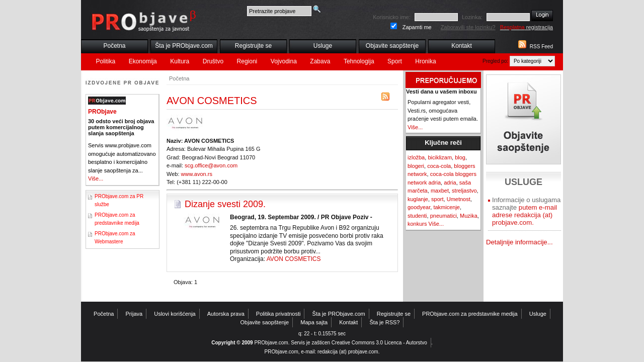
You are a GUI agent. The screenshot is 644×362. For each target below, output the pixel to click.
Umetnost (459, 199)
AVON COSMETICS (294, 259)
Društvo (213, 61)
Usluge (323, 46)
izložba (416, 157)
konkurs (417, 224)
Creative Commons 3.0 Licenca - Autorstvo (379, 343)
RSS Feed (541, 47)
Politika (106, 61)
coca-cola (439, 166)
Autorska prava (226, 314)
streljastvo (464, 191)
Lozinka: (472, 17)
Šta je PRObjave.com (184, 46)
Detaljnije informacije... (519, 242)
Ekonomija (143, 61)
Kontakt (462, 46)
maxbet (440, 191)
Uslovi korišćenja (175, 314)
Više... (96, 178)
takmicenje (447, 207)
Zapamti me (417, 27)
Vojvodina (284, 61)
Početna (114, 46)
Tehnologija (359, 61)
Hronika (425, 61)
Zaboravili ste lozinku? (468, 27)
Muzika (469, 216)
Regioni (247, 61)
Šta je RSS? (385, 322)
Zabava (320, 61)
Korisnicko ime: (392, 17)
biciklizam (440, 157)
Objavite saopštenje (392, 46)
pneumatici (444, 216)
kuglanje (418, 199)
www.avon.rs (197, 174)
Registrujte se (253, 46)
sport (437, 199)
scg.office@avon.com (211, 165)
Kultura (180, 61)
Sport (395, 61)
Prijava (134, 314)
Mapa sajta (314, 322)
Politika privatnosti (278, 314)
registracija (527, 27)
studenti (417, 216)
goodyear (419, 207)
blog (460, 157)
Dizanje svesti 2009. (225, 204)
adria (450, 183)
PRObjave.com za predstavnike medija (470, 314)
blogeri (416, 166)
